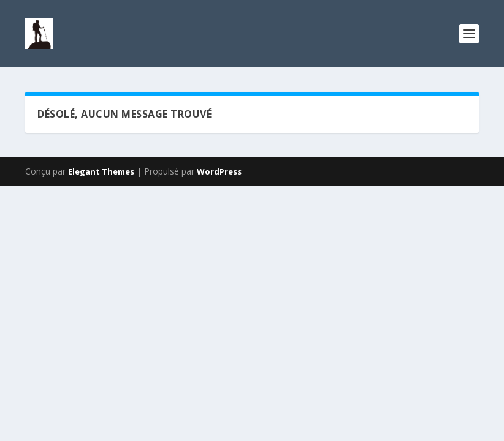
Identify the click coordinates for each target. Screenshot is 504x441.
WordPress (219, 171)
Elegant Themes (101, 171)
